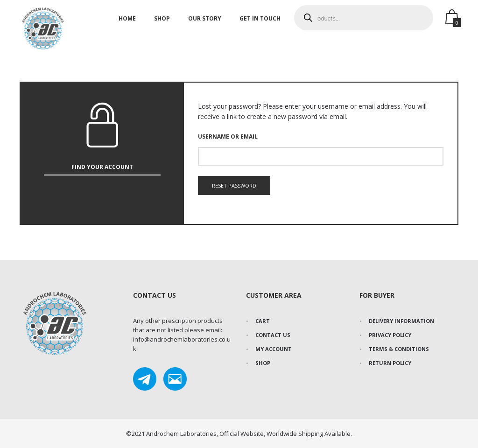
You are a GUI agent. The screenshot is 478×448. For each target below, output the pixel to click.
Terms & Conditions (399, 349)
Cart (263, 321)
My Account (274, 349)
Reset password (234, 185)
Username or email (228, 136)
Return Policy (390, 363)
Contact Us (273, 335)
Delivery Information (401, 321)
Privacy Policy (390, 335)
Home (127, 25)
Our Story (205, 25)
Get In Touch (260, 25)
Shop (162, 25)
